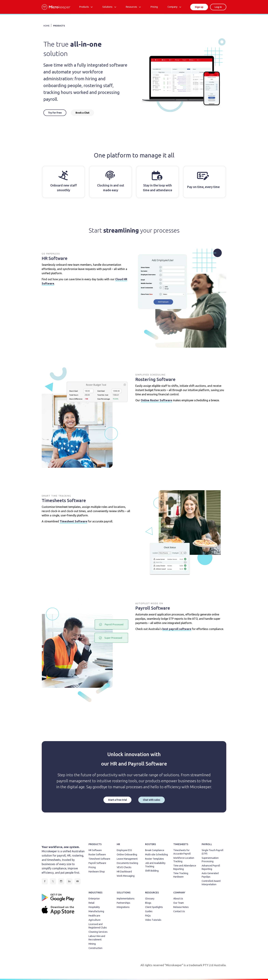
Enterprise (94, 899)
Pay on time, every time (203, 187)
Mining (92, 944)
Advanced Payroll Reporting (211, 867)
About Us (178, 899)
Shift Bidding (152, 871)
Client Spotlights (154, 907)
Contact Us (179, 911)
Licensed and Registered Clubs (98, 926)
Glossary (150, 899)
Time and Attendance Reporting (185, 867)
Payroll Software (97, 863)
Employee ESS (124, 850)
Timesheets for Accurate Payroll (182, 852)
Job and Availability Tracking (155, 865)
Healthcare (94, 916)
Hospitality (94, 907)
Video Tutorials (153, 920)
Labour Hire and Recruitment (97, 938)
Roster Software (97, 854)
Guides (149, 911)
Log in (218, 7)
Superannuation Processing (210, 860)
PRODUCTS (59, 26)
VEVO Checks (124, 867)
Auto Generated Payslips (210, 875)
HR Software (95, 850)
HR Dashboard (124, 872)
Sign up (199, 7)
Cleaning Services (98, 932)
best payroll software (177, 629)
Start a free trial (117, 800)
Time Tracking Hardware (181, 875)
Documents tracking (127, 863)
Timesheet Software (73, 521)
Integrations (123, 907)
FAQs (148, 916)
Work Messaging (126, 876)
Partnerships (123, 903)
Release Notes (181, 907)
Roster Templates (155, 859)
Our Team (179, 903)
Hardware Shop (97, 872)
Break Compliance (155, 850)
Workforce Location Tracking (184, 860)
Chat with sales (152, 800)
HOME (46, 26)
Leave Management (127, 859)
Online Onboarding (127, 854)
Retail (92, 903)
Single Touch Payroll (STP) (213, 852)
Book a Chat (82, 113)
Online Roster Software (156, 400)
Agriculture (95, 920)
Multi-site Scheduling (156, 854)
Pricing (92, 867)
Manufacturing (96, 911)
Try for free (55, 113)
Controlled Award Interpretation (211, 883)
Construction (95, 948)
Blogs (148, 903)
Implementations (126, 899)
